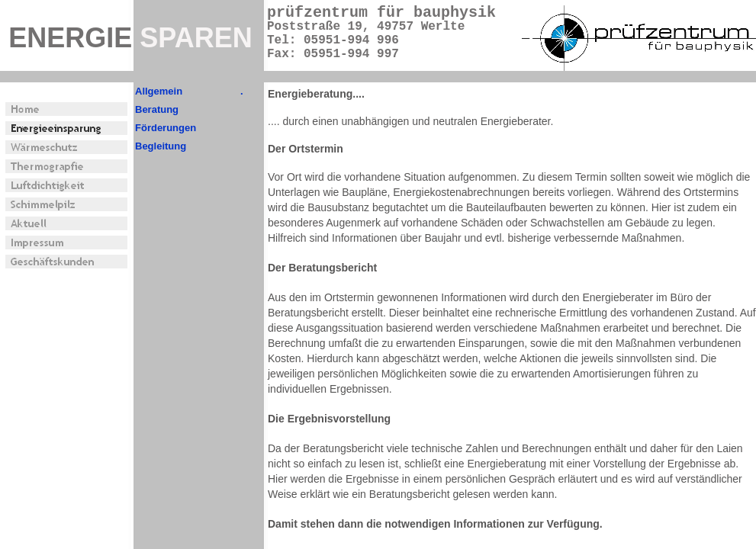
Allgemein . (189, 91)
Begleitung (161, 146)
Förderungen (166, 128)
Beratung (157, 109)
